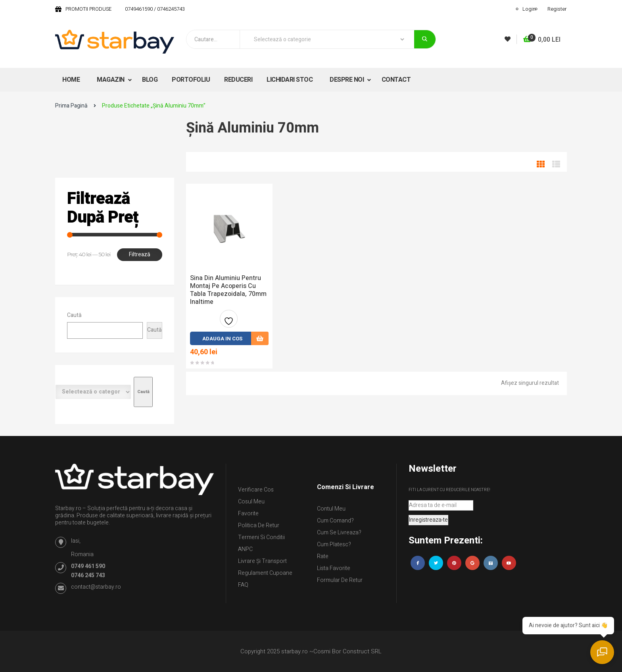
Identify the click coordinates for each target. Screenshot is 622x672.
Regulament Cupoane (265, 573)
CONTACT (396, 80)
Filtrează (140, 254)
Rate (323, 556)
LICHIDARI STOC (290, 80)
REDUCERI (238, 80)
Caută (74, 315)
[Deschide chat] (602, 652)
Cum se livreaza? (339, 533)
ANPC (245, 549)
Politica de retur (259, 525)
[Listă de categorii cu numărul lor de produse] (93, 392)
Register (557, 9)
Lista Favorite (334, 568)
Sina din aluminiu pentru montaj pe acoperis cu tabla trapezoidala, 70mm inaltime (228, 290)
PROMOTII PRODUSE (88, 9)
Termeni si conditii (261, 537)
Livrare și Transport (262, 561)
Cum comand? (335, 521)
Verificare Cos (256, 490)
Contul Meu (331, 509)
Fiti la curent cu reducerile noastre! (449, 490)
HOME (71, 80)
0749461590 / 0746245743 (155, 9)
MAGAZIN (111, 80)
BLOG (150, 80)
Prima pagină (71, 106)
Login (529, 9)
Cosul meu (251, 502)
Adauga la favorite (229, 322)
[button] (542, 40)
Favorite (248, 514)
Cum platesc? (334, 544)
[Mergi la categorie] (143, 392)
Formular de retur (340, 580)
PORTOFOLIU (191, 80)
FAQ (243, 585)
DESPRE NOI (347, 80)
